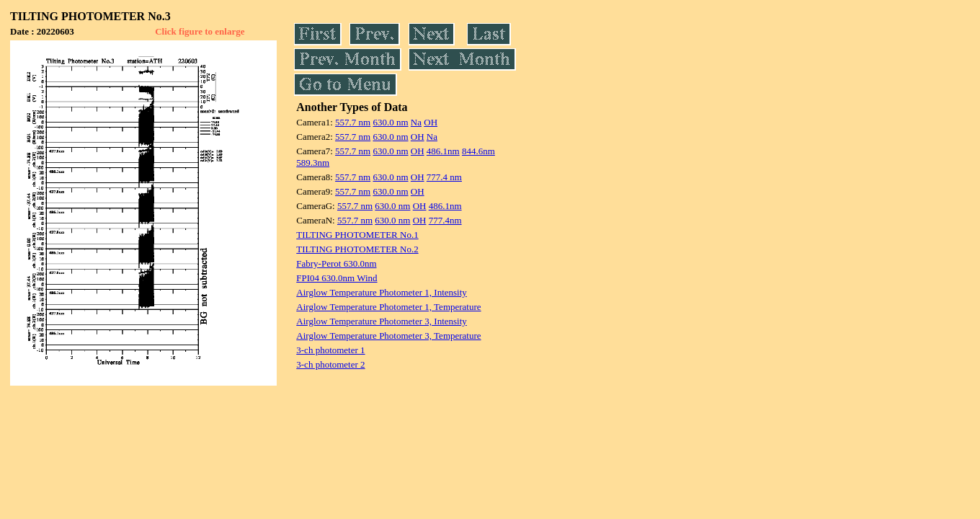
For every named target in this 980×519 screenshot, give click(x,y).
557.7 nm (353, 122)
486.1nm (443, 151)
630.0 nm (390, 122)
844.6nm (478, 151)
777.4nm (445, 220)
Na (416, 122)
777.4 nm (444, 177)
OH (431, 122)
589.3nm (313, 163)
